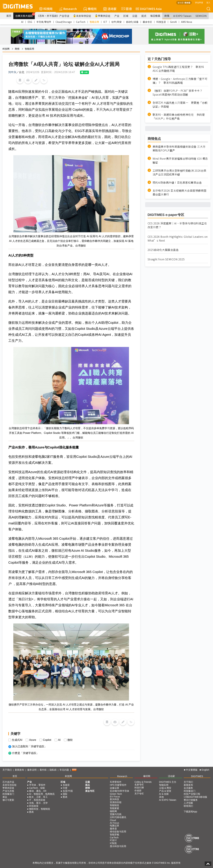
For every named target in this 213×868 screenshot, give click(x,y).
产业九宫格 (8, 791)
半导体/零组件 (44, 22)
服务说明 (32, 770)
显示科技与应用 (118, 846)
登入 (208, 2)
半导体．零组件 (37, 785)
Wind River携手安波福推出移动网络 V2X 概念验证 (180, 160)
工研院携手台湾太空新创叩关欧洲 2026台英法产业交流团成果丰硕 (179, 172)
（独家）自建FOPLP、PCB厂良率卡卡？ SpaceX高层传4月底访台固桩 (179, 93)
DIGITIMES (197, 776)
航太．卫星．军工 (38, 797)
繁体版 (181, 3)
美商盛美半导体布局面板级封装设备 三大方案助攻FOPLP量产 (179, 148)
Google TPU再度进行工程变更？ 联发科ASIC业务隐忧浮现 (178, 69)
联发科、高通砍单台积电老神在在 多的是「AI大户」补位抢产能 (179, 117)
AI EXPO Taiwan (182, 16)
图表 (31, 812)
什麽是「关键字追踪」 (25, 753)
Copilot (47, 740)
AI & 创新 (164, 794)
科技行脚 (139, 788)
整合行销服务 (191, 800)
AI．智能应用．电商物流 (42, 794)
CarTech (81, 22)
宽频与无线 (116, 814)
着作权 (43, 770)
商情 (167, 16)
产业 (117, 16)
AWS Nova (187, 22)
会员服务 (188, 788)
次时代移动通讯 (118, 817)
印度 (65, 788)
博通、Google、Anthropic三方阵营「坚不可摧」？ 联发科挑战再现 (180, 81)
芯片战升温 (8, 782)
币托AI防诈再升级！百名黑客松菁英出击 (177, 183)
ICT (105, 22)
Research (68, 9)
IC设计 (113, 840)
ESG (30, 22)
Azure (33, 740)
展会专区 (147, 22)
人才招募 (188, 803)
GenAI (173, 22)
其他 (161, 797)
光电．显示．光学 (38, 803)
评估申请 (199, 2)
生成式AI (17, 740)
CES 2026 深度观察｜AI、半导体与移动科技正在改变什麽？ (177, 225)
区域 (126, 16)
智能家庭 (114, 808)
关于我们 (7, 770)
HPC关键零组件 (118, 785)
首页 (9, 16)
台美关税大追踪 (25, 15)
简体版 (187, 3)
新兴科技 (114, 799)
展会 (5, 797)
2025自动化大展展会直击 (163, 250)
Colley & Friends (143, 782)
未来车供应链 (82, 16)
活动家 (110, 9)
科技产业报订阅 (192, 794)
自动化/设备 (132, 22)
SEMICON (201, 16)
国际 (65, 794)
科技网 (46, 9)
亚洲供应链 (116, 802)
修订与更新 (8, 800)
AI (22, 22)
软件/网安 (117, 22)
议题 (135, 16)
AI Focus (114, 823)
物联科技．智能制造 (40, 809)
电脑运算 (114, 826)
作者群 (138, 791)
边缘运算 (114, 788)
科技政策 (34, 806)
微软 (70, 740)
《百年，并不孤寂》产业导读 (53, 16)
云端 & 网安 (165, 788)
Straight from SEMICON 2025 (166, 259)
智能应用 (94, 22)
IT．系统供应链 (37, 800)
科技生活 (161, 22)
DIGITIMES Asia (149, 9)
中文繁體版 (192, 770)
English (205, 770)
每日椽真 (155, 16)
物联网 (113, 811)
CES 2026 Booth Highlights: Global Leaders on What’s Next (178, 239)
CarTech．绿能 (37, 788)
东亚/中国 (68, 791)
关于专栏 (139, 794)
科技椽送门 (8, 794)
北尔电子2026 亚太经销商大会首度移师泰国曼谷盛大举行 (179, 192)
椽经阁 (90, 9)
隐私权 (53, 770)
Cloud (113, 820)
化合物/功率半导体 (119, 791)
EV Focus (115, 797)
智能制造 (114, 805)
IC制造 (113, 843)
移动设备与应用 (118, 832)
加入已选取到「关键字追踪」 (29, 746)
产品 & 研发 (165, 791)
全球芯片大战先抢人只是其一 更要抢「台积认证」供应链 (180, 105)
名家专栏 (139, 785)
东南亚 (66, 785)
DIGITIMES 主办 (168, 782)
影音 (126, 9)
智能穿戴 (114, 835)
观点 (144, 16)
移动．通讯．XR (38, 791)
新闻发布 (19, 770)
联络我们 (188, 806)
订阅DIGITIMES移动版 (196, 797)
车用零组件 (116, 782)
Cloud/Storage (64, 22)
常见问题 (64, 770)
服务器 (113, 829)
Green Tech (116, 794)
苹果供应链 (103, 16)
